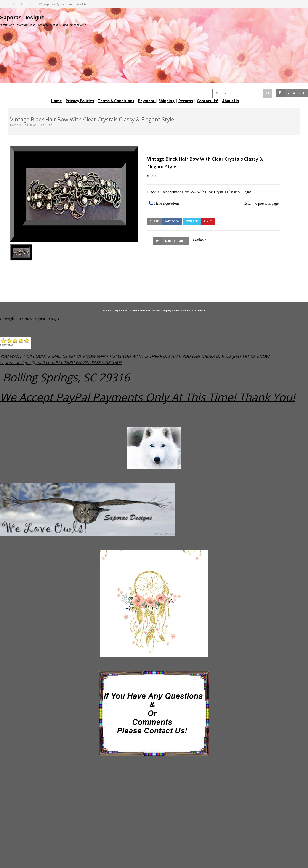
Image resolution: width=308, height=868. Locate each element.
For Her (46, 125)
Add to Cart (175, 241)
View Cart (296, 93)
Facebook (172, 221)
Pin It (208, 221)
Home (14, 125)
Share (154, 221)
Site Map (82, 4)
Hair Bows (30, 125)
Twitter (192, 221)
